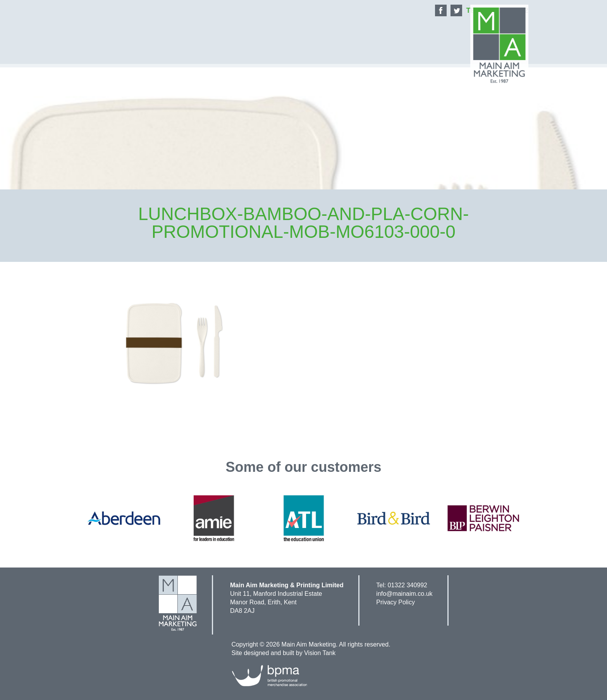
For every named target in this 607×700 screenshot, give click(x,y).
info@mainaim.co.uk (404, 594)
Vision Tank (320, 653)
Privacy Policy (395, 602)
